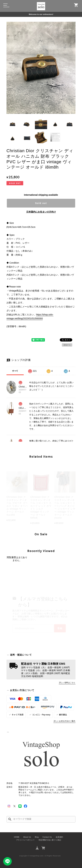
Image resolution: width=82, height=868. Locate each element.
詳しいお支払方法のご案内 (64, 721)
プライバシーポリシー (25, 840)
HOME (17, 837)
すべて (15, 371)
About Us (27, 837)
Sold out (41, 203)
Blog (37, 837)
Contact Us (47, 837)
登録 (60, 628)
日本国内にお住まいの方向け (41, 212)
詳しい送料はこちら (67, 683)
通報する (67, 345)
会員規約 (59, 837)
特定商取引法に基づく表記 (50, 840)
